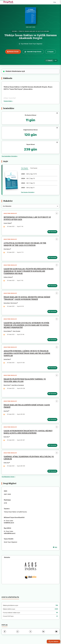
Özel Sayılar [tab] (34, 168)
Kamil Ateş (6, 437)
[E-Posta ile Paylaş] (56, 632)
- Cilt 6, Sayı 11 (28, 188)
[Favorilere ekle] (57, 213)
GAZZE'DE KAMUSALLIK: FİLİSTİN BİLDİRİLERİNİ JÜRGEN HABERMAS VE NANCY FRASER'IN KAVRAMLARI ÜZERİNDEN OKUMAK (29, 271)
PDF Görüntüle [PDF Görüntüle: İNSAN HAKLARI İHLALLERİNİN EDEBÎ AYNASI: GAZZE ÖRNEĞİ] (52, 420)
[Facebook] (5, 632)
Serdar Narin (7, 360)
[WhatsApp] (18, 632)
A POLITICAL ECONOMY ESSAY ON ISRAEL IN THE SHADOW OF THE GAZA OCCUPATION (25, 244)
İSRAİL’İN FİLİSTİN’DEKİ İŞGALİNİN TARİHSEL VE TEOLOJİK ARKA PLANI (25, 381)
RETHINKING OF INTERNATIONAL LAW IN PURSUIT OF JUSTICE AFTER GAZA (27, 218)
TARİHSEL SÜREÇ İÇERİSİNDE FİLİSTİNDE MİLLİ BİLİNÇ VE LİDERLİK (29, 459)
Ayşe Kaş (6, 411)
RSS (55, 548)
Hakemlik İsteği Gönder (33, 52)
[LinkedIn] (43, 632)
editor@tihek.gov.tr (10, 534)
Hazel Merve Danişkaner (18, 386)
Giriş (55, 2)
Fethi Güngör (14, 303)
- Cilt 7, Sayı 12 (28, 183)
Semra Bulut (7, 303)
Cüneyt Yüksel (7, 223)
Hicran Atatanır (7, 331)
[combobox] (30, 206)
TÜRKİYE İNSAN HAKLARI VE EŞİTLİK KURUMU (34, 31)
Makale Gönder (13, 52)
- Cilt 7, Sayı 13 (28, 178)
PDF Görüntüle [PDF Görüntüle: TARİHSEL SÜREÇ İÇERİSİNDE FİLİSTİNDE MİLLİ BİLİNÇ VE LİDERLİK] (52, 472)
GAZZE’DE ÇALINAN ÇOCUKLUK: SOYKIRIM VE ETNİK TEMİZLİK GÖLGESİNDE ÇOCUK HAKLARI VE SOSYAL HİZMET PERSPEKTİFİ (26, 325)
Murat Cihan (7, 386)
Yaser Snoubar (16, 331)
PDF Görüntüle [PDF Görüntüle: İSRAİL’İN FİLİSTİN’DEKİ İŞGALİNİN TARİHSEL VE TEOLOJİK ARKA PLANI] (52, 394)
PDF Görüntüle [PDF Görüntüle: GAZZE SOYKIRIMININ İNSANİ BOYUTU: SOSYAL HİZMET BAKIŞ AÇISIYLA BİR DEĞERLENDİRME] (52, 446)
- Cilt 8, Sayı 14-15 (29, 174)
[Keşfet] (50, 52)
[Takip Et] (49, 61)
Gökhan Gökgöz (8, 277)
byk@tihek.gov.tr (9, 523)
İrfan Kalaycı (7, 249)
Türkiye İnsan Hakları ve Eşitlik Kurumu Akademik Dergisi (31, 37)
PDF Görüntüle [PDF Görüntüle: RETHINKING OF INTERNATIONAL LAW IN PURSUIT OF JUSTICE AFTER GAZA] (52, 232)
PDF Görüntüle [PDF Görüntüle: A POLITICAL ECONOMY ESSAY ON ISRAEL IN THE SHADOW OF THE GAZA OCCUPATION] (52, 258)
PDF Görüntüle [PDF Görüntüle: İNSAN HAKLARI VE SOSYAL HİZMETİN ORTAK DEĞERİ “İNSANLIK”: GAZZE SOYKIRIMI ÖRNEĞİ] (52, 312)
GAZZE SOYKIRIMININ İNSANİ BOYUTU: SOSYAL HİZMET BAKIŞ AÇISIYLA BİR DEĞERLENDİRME (28, 433)
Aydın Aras (6, 463)
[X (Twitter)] (30, 632)
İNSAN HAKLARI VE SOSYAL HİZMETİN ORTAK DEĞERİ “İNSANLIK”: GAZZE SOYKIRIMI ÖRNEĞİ (27, 299)
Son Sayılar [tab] (25, 168)
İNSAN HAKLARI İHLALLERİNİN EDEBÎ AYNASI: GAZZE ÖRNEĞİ (27, 407)
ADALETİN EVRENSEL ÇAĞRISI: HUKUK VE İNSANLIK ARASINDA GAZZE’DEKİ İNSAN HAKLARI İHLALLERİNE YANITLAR (27, 354)
